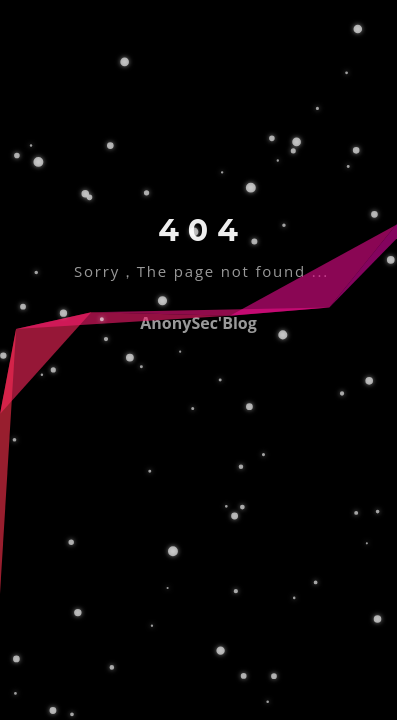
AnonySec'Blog (198, 323)
